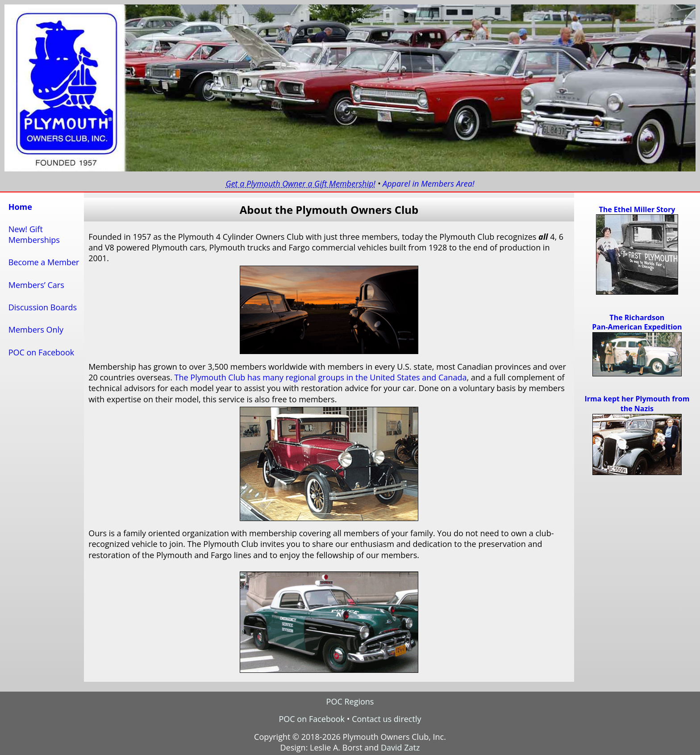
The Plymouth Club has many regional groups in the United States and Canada (321, 377)
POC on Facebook (42, 352)
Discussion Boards (43, 307)
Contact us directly (386, 719)
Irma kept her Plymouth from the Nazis (637, 404)
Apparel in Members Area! (429, 184)
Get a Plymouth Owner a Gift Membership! (300, 184)
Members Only (36, 330)
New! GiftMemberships (34, 234)
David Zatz (400, 747)
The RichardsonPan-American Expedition (637, 322)
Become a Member (44, 262)
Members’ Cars (36, 285)
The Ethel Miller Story (637, 209)
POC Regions (350, 701)
